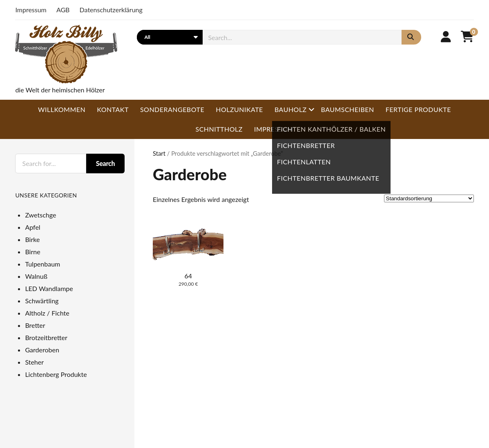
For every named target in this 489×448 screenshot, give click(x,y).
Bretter (35, 325)
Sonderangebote (172, 109)
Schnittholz (219, 129)
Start (159, 153)
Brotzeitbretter (46, 337)
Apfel (32, 227)
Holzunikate (239, 109)
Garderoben (42, 350)
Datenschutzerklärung (111, 10)
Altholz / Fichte (47, 313)
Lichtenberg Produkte (56, 374)
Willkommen (62, 109)
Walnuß (36, 276)
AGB (63, 10)
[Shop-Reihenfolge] (429, 198)
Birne (32, 252)
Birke (32, 239)
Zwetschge (40, 215)
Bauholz (291, 109)
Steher (34, 362)
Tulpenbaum (42, 264)
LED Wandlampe (49, 288)
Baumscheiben (347, 109)
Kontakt (113, 109)
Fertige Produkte (418, 109)
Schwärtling (42, 301)
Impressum (31, 10)
